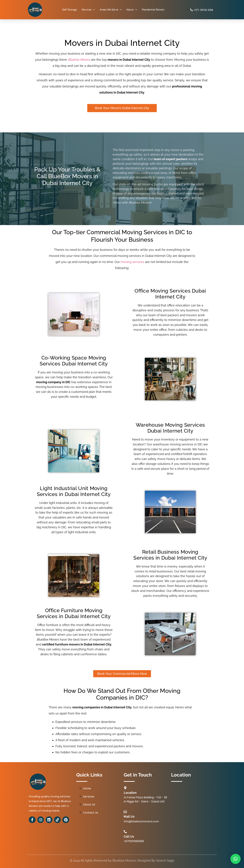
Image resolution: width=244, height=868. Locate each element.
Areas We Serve (110, 10)
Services (88, 10)
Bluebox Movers (79, 60)
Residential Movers (153, 10)
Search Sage (165, 860)
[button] (236, 859)
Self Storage (69, 10)
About (132, 10)
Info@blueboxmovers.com (141, 821)
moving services (133, 262)
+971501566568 (134, 841)
